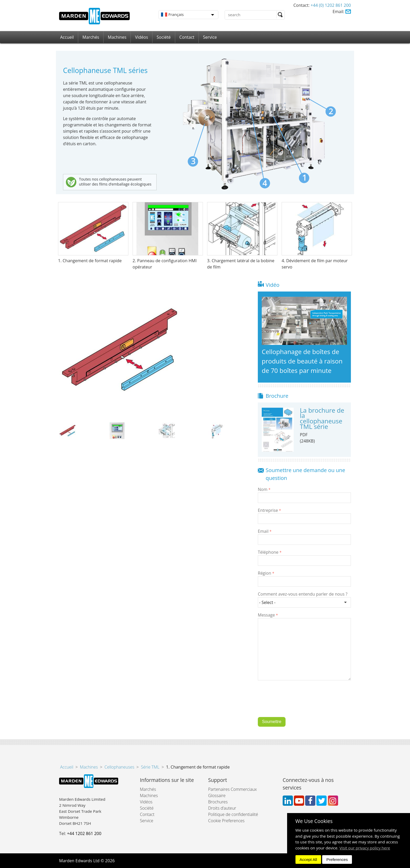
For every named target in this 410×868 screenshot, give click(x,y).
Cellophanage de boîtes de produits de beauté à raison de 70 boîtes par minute (302, 361)
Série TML (150, 767)
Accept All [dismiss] (308, 859)
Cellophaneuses (119, 767)
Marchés (91, 37)
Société (164, 37)
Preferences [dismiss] (337, 859)
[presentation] (298, 703)
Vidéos (141, 37)
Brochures (218, 802)
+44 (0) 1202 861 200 (331, 5)
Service (210, 37)
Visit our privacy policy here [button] (365, 848)
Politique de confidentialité (233, 814)
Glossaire (217, 796)
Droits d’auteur (222, 808)
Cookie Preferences (226, 821)
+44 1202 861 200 (84, 833)
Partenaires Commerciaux (232, 789)
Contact (187, 37)
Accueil (67, 37)
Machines (117, 37)
